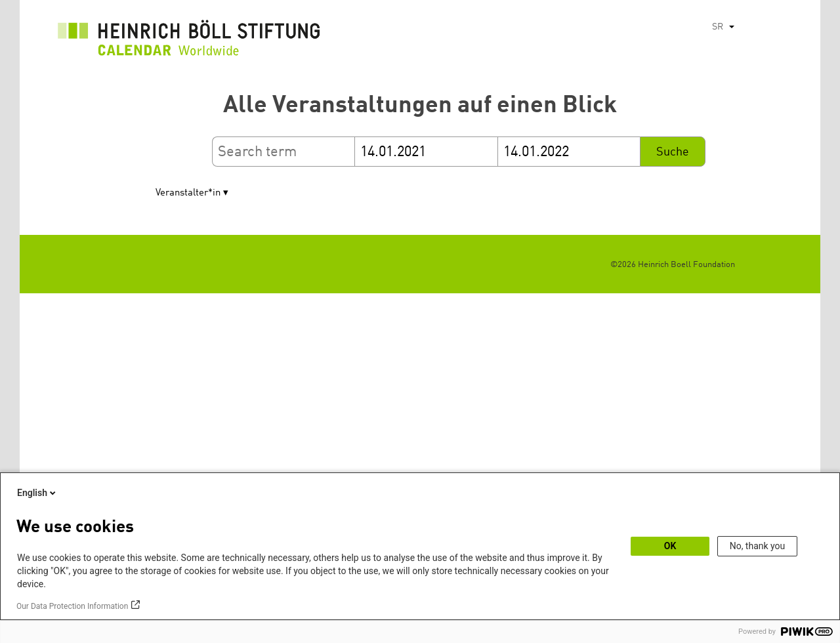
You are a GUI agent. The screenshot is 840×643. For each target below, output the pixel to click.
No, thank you (758, 546)
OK (670, 546)
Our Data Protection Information (72, 606)
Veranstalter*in (188, 193)
